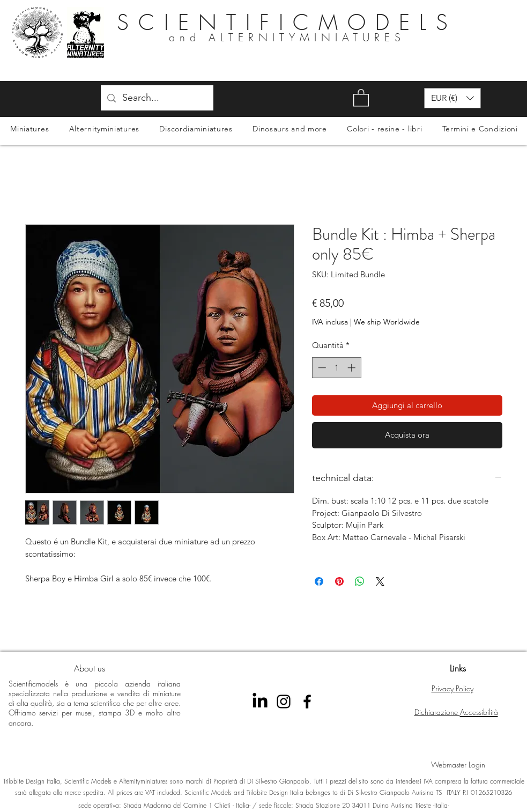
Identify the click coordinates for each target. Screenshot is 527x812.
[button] (361, 97)
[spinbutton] (336, 368)
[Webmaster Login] (458, 765)
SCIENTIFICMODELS (287, 22)
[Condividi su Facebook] (319, 581)
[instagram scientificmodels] (284, 702)
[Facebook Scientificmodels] (307, 702)
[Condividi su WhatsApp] (360, 581)
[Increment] (352, 368)
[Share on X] (380, 581)
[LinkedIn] (260, 702)
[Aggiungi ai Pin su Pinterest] (339, 581)
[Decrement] (321, 368)
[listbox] (452, 98)
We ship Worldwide (387, 322)
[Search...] (157, 98)
